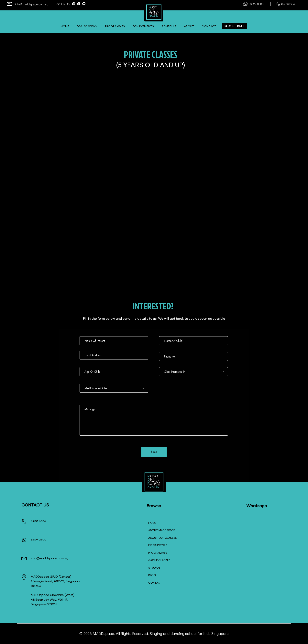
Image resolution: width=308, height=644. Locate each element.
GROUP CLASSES (159, 560)
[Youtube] (84, 4)
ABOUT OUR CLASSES (161, 538)
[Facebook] (79, 4)
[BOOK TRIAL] (235, 26)
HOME (152, 523)
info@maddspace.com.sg (32, 4)
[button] (169, 26)
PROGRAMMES (158, 553)
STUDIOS (154, 567)
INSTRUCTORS (158, 545)
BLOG (152, 575)
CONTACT (155, 582)
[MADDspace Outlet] (114, 388)
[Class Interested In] (193, 372)
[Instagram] (74, 4)
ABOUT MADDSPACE (161, 530)
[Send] (154, 452)
